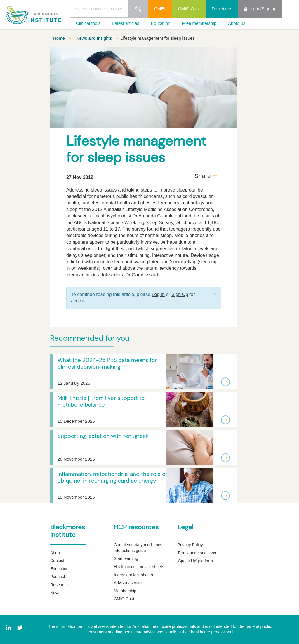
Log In (158, 294)
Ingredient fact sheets (133, 575)
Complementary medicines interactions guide (138, 548)
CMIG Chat (189, 9)
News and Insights (95, 38)
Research (59, 585)
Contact (57, 561)
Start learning (126, 558)
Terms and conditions (197, 553)
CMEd (160, 9)
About (56, 553)
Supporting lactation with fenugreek (103, 436)
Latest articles (126, 23)
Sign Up (180, 294)
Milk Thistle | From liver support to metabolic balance (101, 401)
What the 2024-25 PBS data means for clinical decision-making (107, 363)
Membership (125, 591)
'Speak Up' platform (195, 561)
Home (60, 38)
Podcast (58, 577)
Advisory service (129, 583)
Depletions (222, 9)
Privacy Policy (190, 545)
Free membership (199, 23)
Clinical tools (88, 23)
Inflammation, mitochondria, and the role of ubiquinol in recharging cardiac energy (112, 477)
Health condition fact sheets (139, 567)
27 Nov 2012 (80, 177)
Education (161, 23)
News (55, 593)
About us (237, 23)
